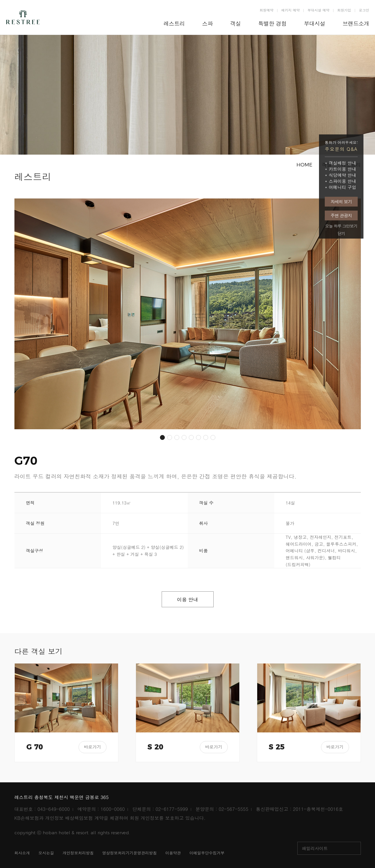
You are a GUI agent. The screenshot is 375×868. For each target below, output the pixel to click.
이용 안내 (188, 599)
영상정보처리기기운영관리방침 (129, 853)
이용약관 (173, 853)
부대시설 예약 (318, 10)
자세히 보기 (341, 201)
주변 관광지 (341, 215)
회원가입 (344, 10)
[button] (30, 320)
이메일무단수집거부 (207, 853)
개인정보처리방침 (78, 853)
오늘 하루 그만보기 (341, 226)
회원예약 (266, 10)
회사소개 (22, 853)
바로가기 (92, 747)
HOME (304, 165)
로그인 (364, 10)
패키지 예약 (290, 10)
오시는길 (46, 853)
